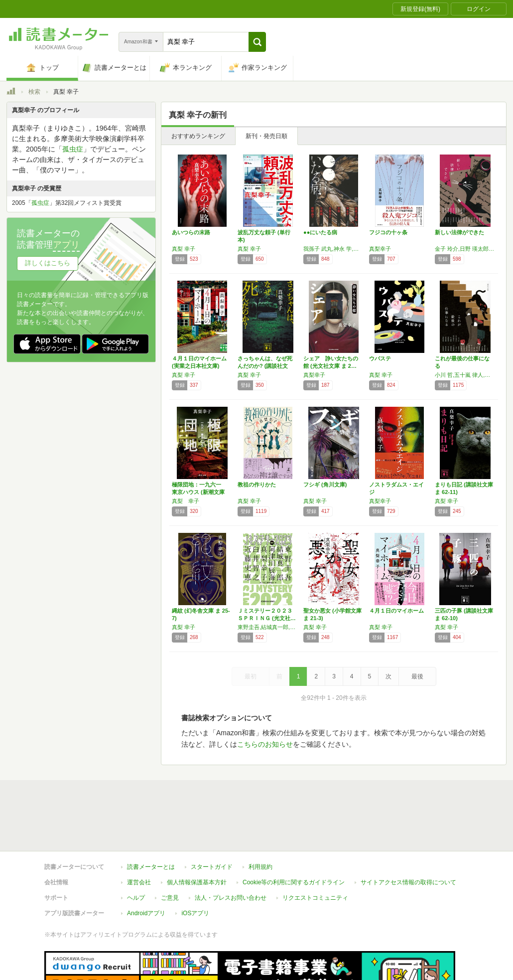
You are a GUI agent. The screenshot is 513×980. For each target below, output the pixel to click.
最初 (251, 676)
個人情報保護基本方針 (197, 836)
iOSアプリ (195, 867)
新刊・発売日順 (266, 136)
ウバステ (380, 358)
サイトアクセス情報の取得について (408, 836)
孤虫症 (73, 149)
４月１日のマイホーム (396, 611)
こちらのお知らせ (265, 744)
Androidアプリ (146, 867)
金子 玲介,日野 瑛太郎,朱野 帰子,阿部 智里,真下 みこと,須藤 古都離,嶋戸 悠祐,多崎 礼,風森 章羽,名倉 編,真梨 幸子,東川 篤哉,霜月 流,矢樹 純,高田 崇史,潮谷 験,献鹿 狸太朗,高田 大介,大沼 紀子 (465, 249)
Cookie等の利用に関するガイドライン (294, 836)
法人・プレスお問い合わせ (231, 852)
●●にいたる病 (320, 232)
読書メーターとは (151, 821)
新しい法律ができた (459, 232)
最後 (417, 676)
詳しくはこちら (48, 263)
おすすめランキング (198, 136)
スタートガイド (212, 821)
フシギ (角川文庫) (325, 485)
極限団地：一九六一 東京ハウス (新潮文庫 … (199, 492)
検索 (34, 92)
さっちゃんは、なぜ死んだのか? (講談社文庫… (265, 366)
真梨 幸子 (184, 249)
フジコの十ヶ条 (388, 232)
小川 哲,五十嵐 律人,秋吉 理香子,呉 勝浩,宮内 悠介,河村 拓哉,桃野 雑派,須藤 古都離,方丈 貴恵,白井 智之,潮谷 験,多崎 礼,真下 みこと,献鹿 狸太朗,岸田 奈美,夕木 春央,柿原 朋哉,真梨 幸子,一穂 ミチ (465, 375)
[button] (257, 42)
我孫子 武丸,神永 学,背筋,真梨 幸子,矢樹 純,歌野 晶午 (334, 249)
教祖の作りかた (257, 485)
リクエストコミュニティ (315, 852)
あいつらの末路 (191, 232)
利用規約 (260, 821)
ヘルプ (136, 852)
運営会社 (139, 836)
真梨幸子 (380, 249)
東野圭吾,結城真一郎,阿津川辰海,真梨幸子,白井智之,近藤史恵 (268, 627)
